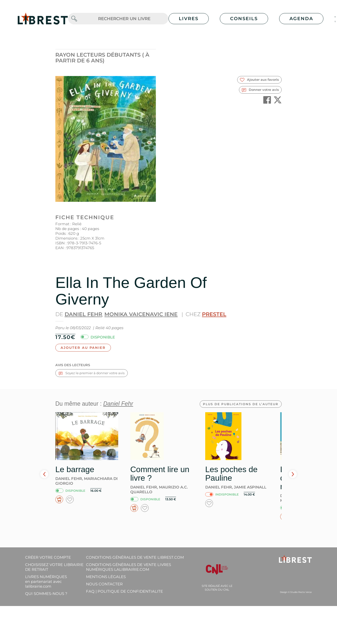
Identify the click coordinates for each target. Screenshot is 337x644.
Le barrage (75, 469)
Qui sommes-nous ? (46, 594)
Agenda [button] (301, 19)
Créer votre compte (48, 557)
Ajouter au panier (83, 348)
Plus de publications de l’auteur (241, 404)
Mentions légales (106, 577)
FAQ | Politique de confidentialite (124, 591)
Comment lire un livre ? (160, 474)
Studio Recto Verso (301, 592)
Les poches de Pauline (231, 474)
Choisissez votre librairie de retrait (54, 567)
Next (293, 474)
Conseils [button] (244, 19)
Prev (44, 474)
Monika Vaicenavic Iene (141, 314)
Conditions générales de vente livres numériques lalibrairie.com (129, 567)
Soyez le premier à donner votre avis (92, 373)
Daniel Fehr (83, 314)
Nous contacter (104, 584)
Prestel (214, 314)
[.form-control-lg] (124, 19)
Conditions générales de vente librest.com (135, 557)
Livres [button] (189, 19)
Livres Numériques (46, 581)
